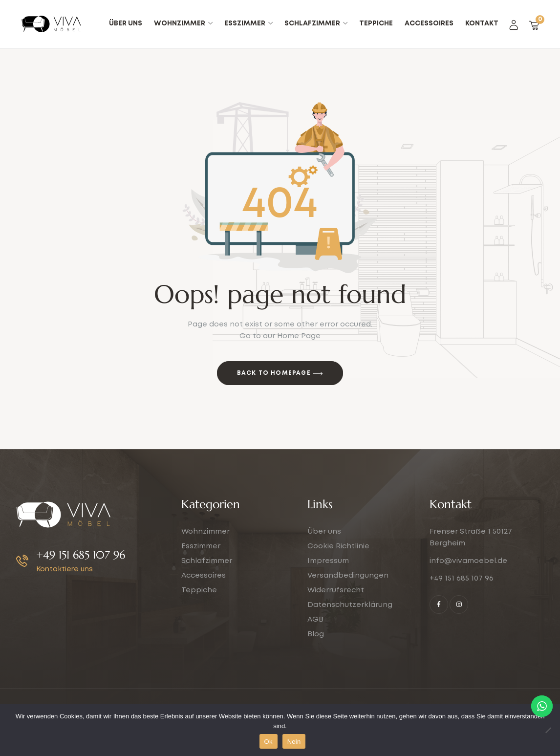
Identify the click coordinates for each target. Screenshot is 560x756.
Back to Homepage (280, 374)
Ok (269, 742)
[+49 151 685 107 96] (22, 561)
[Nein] (548, 730)
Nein (294, 742)
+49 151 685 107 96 (81, 555)
